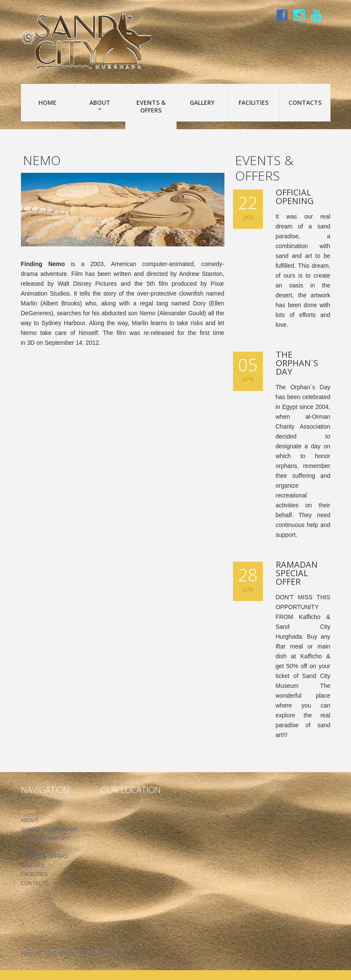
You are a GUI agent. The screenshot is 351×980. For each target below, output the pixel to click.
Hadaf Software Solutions (68, 953)
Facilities (254, 102)
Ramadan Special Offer (297, 573)
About (100, 105)
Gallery (202, 102)
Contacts (305, 102)
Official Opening (295, 197)
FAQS (28, 847)
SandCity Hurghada (49, 829)
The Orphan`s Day (297, 363)
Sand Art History (46, 838)
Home (47, 102)
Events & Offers (151, 106)
